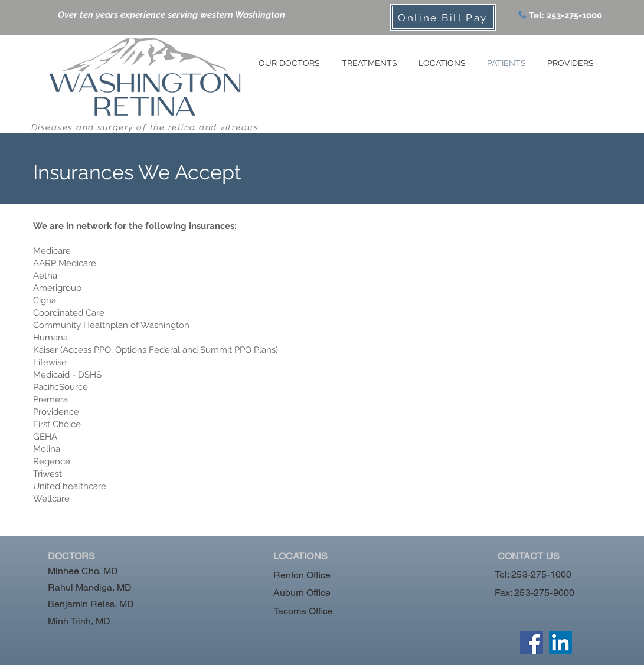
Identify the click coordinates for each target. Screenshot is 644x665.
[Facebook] (532, 642)
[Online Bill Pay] (443, 17)
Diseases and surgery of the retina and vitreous (145, 127)
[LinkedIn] (560, 642)
